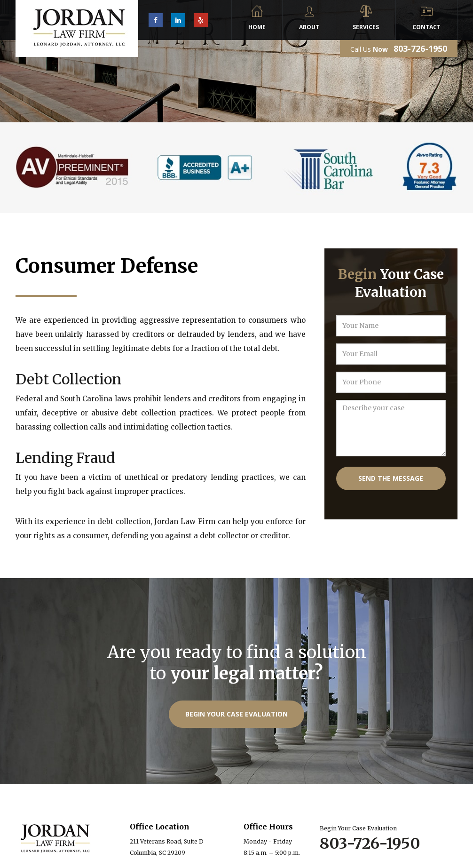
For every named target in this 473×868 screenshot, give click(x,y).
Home (257, 27)
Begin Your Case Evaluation (236, 714)
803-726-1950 (420, 48)
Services (366, 27)
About (309, 27)
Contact (426, 27)
